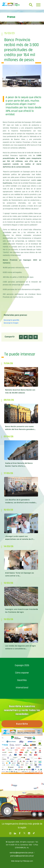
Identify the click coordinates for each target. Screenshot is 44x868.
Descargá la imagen (11, 323)
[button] (21, 337)
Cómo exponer (22, 673)
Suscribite (22, 724)
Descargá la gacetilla (11, 320)
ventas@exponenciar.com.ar (22, 853)
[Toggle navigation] (38, 5)
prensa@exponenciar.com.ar (22, 856)
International (22, 688)
